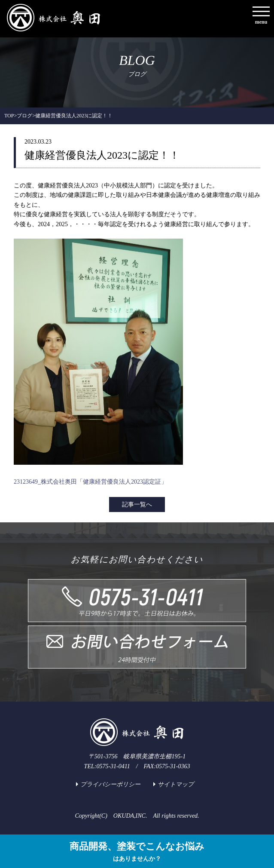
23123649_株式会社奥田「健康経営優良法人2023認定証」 (90, 482)
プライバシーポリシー (110, 784)
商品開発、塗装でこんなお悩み (137, 852)
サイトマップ (176, 784)
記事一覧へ (137, 505)
